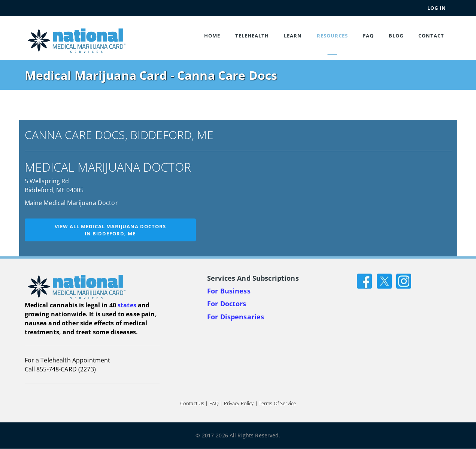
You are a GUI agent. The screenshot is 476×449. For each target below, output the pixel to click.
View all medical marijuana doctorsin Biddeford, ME (110, 230)
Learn (293, 36)
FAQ (368, 36)
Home (212, 36)
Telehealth (252, 36)
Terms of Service (277, 404)
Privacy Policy (239, 404)
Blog (396, 36)
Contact (431, 36)
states (127, 305)
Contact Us (192, 404)
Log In (437, 8)
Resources (332, 36)
